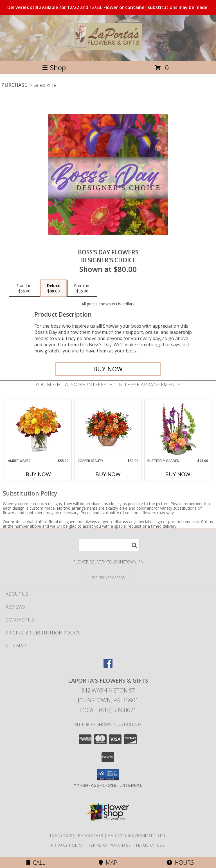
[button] (108, 775)
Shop (54, 67)
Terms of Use (150, 845)
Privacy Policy (67, 845)
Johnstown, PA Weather (77, 835)
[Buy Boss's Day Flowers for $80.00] (108, 369)
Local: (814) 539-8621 (108, 710)
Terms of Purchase (110, 845)
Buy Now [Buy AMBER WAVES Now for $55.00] (38, 474)
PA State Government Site (137, 835)
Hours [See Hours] (180, 863)
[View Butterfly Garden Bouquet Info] (178, 429)
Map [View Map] (108, 863)
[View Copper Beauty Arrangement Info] (108, 429)
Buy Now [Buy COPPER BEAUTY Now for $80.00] (108, 474)
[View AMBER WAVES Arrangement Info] (38, 429)
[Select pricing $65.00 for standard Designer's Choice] (24, 288)
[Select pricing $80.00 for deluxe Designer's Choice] (54, 288)
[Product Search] (109, 545)
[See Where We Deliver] (108, 577)
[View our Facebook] (108, 666)
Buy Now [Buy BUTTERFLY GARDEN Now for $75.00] (178, 474)
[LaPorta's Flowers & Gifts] (108, 47)
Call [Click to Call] (36, 863)
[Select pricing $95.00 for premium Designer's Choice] (82, 288)
